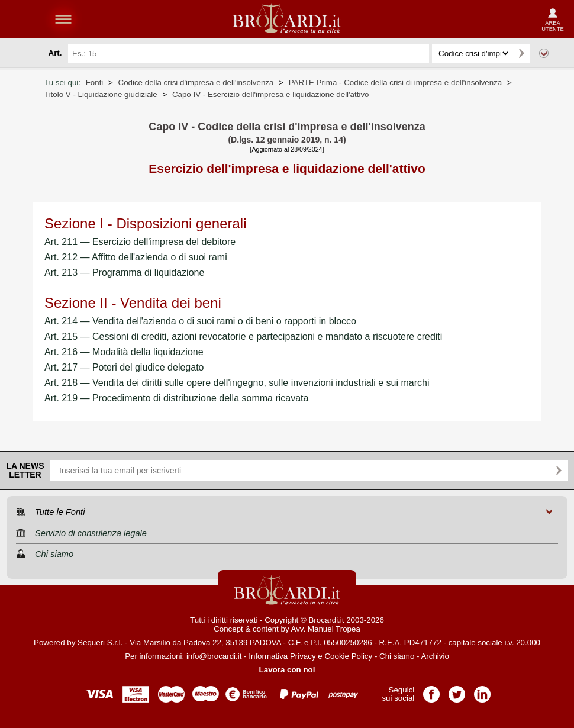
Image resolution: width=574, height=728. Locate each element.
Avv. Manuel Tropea (326, 629)
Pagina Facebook (431, 690)
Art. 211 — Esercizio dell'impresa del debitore (140, 242)
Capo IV (271, 94)
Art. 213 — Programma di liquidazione (124, 273)
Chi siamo (397, 656)
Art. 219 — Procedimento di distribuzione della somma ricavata (176, 398)
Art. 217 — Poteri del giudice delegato (124, 367)
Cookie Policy (348, 656)
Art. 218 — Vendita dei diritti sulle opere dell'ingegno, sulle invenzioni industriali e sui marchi (237, 383)
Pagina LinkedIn (482, 690)
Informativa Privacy (282, 656)
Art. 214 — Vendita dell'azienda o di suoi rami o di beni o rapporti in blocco (200, 321)
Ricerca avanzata (544, 53)
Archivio (435, 656)
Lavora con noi (287, 670)
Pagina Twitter (457, 690)
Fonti (95, 83)
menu (63, 19)
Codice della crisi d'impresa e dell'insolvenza (196, 83)
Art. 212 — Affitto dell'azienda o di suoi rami (136, 257)
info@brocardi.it (214, 656)
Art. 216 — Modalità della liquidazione (124, 352)
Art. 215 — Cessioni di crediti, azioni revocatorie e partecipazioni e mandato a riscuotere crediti (243, 336)
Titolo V (101, 94)
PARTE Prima (396, 83)
